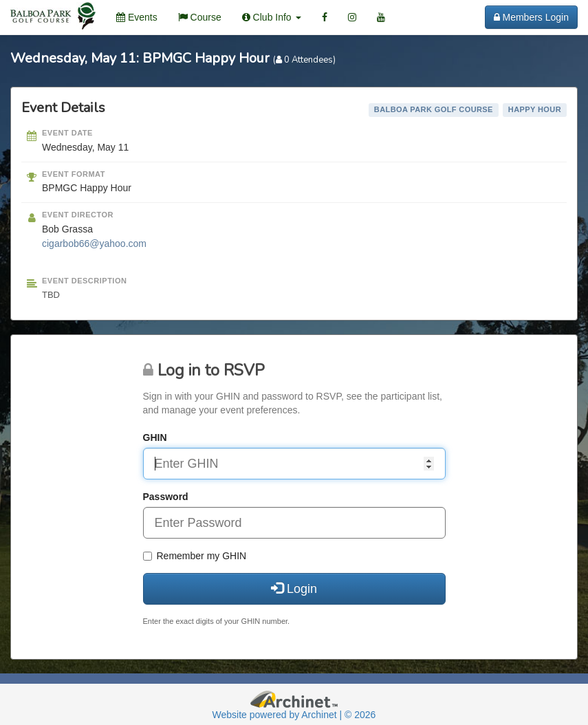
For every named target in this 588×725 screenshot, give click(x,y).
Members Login (531, 17)
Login (294, 588)
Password (166, 497)
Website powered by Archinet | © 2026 (294, 715)
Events (137, 17)
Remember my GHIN (195, 556)
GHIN (155, 437)
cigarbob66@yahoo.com (94, 244)
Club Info (272, 17)
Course (200, 17)
